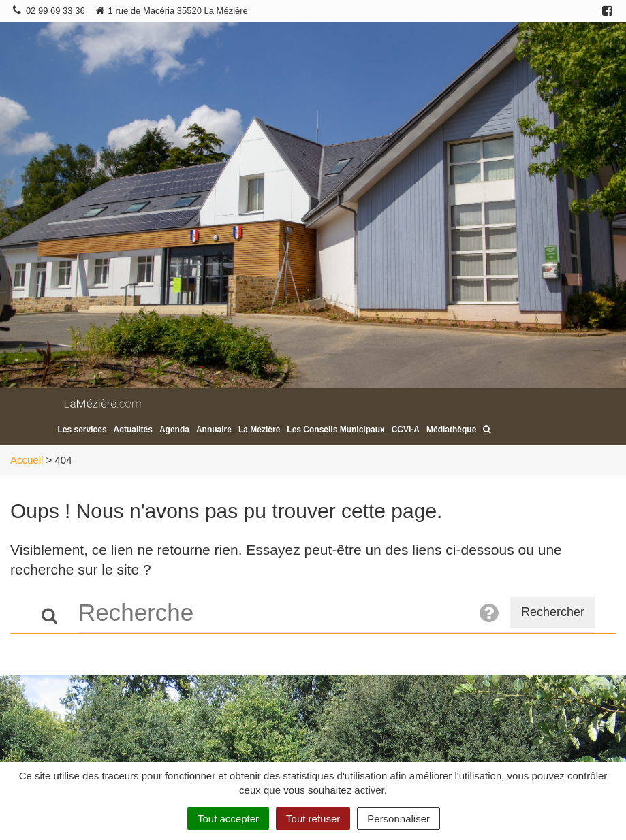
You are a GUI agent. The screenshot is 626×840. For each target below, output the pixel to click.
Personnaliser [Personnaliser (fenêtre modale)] (398, 819)
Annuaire (214, 430)
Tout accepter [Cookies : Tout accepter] (228, 819)
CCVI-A (406, 430)
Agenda (174, 430)
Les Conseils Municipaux (335, 430)
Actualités (133, 430)
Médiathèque (451, 430)
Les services (82, 430)
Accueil (27, 460)
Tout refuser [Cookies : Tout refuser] (313, 819)
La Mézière (259, 430)
